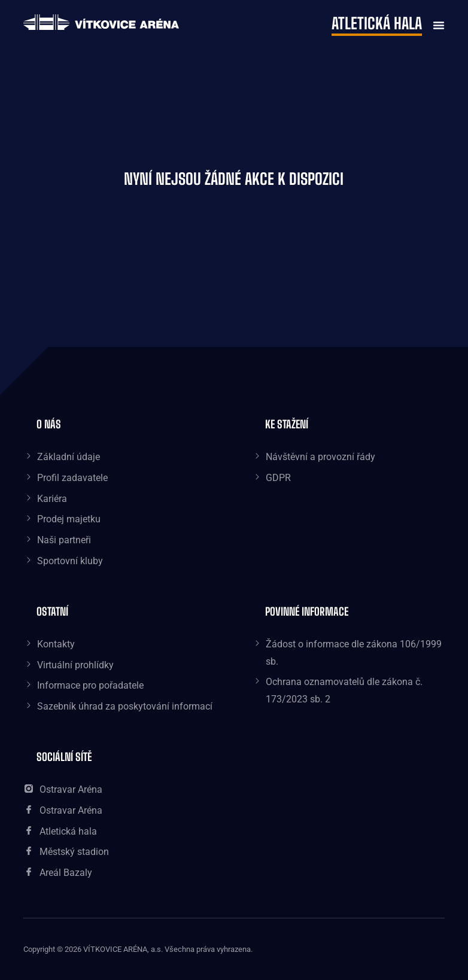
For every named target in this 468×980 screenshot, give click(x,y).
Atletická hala (377, 23)
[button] (436, 24)
